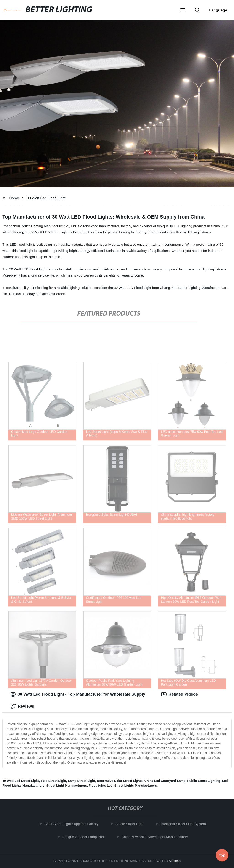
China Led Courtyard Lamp (165, 781)
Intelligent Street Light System (185, 824)
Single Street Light (132, 824)
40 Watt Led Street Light (21, 781)
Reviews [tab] (22, 706)
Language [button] (218, 10)
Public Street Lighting (204, 781)
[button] (183, 10)
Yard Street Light (53, 781)
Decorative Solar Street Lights (120, 781)
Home (14, 198)
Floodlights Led (101, 786)
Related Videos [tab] (179, 694)
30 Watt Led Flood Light (46, 198)
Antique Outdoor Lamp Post (86, 837)
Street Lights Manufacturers (136, 786)
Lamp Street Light (81, 781)
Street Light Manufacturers (66, 786)
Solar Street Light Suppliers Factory (74, 824)
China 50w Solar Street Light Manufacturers (157, 837)
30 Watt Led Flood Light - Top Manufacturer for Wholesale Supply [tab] (78, 694)
